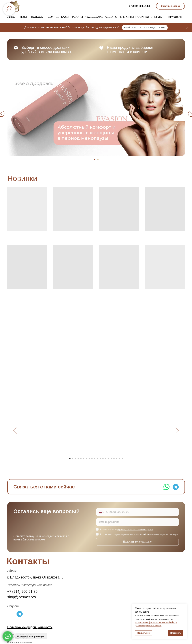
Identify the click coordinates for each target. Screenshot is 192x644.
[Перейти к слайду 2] (73, 458)
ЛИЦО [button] (12, 17)
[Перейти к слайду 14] (106, 458)
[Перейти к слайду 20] (122, 458)
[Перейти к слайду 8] (89, 458)
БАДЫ (65, 17)
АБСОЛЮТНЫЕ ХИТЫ (119, 17)
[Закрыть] (187, 28)
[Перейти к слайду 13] (103, 458)
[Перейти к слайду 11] (97, 458)
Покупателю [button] (175, 17)
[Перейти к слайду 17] (114, 458)
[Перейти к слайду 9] (92, 458)
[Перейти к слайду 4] (78, 458)
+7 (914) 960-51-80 (139, 6)
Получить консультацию (137, 545)
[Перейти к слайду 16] (111, 458)
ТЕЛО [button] (24, 17)
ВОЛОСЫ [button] (38, 17)
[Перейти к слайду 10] (95, 458)
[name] (137, 525)
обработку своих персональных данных (135, 532)
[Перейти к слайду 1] (70, 458)
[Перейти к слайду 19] (119, 458)
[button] (170, 6)
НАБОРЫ (77, 17)
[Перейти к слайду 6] (84, 458)
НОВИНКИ (142, 17)
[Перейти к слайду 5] (81, 458)
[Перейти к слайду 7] (86, 458)
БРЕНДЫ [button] (157, 17)
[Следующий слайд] (177, 431)
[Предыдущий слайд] (15, 431)
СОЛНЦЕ (54, 17)
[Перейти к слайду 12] (100, 458)
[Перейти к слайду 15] (108, 458)
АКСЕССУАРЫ (94, 17)
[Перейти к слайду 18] (117, 458)
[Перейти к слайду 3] (75, 458)
